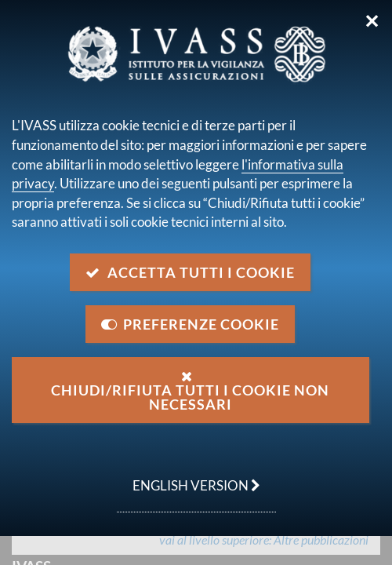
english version (189, 477)
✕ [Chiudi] (372, 21)
